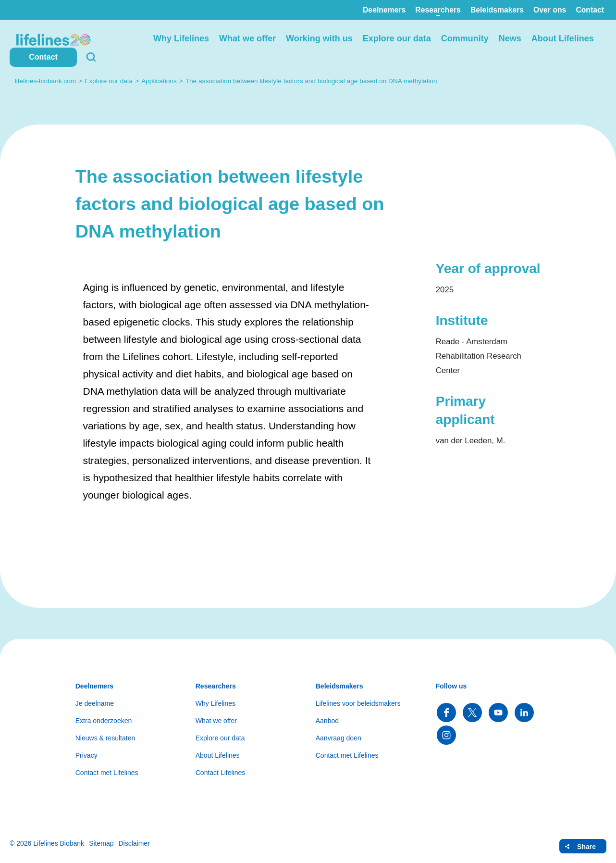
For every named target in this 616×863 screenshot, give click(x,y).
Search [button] (91, 57)
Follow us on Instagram (446, 735)
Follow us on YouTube (498, 713)
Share (586, 847)
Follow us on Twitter (472, 713)
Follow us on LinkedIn (524, 713)
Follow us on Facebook (446, 713)
